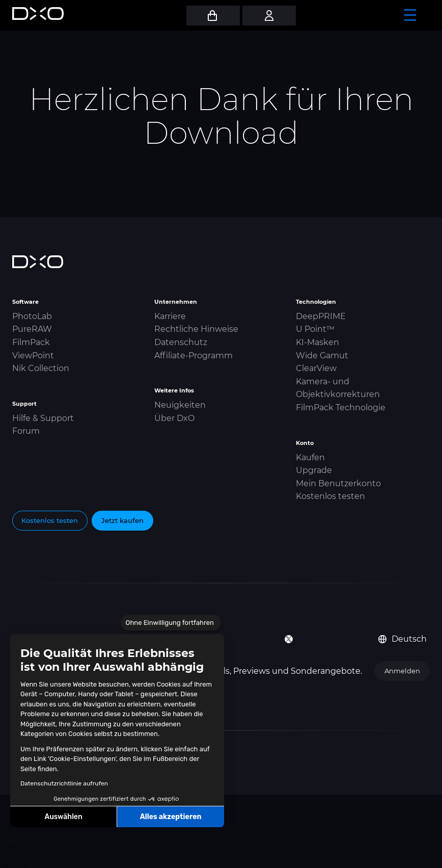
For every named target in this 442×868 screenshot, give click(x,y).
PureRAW (32, 329)
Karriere (170, 316)
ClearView (316, 368)
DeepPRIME (321, 316)
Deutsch (403, 639)
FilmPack (31, 342)
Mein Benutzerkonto (338, 483)
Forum (26, 431)
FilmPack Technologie (341, 407)
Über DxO (174, 418)
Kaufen (310, 457)
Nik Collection (41, 368)
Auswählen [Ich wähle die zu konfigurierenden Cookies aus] (64, 817)
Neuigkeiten (180, 405)
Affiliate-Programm (194, 356)
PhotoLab (32, 316)
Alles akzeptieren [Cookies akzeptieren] (171, 817)
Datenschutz (181, 342)
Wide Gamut (322, 356)
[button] (15, 857)
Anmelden (402, 671)
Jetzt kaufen (122, 520)
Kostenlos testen (330, 496)
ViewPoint (33, 356)
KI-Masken (317, 342)
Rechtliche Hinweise (196, 329)
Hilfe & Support (43, 418)
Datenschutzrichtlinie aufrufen (64, 783)
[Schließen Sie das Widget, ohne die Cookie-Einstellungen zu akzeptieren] (171, 623)
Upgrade (314, 470)
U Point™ (315, 329)
